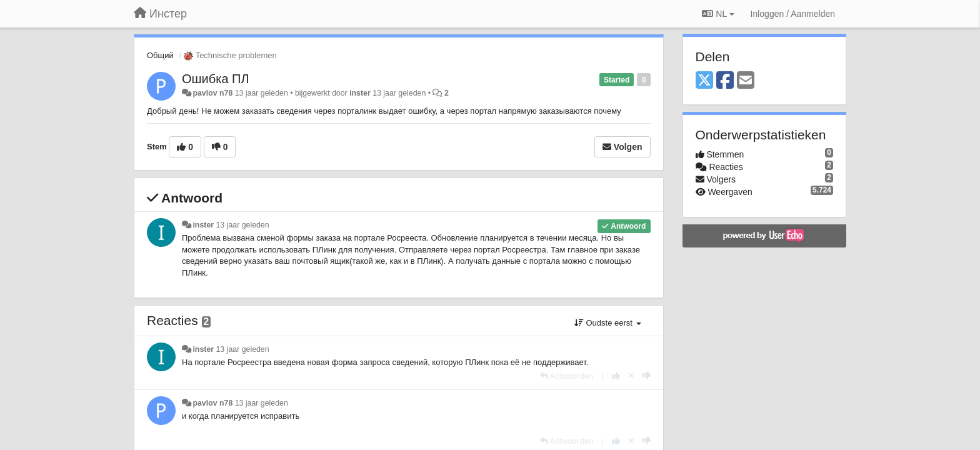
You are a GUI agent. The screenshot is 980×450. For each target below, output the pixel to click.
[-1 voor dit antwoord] (647, 376)
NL (718, 14)
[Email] (746, 81)
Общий (160, 55)
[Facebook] (725, 81)
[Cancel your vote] (631, 376)
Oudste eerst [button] (608, 323)
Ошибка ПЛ (216, 79)
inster (360, 93)
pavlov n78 (212, 93)
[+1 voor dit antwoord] (616, 376)
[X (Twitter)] (704, 81)
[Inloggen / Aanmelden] (793, 14)
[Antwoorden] (567, 376)
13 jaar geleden (243, 225)
